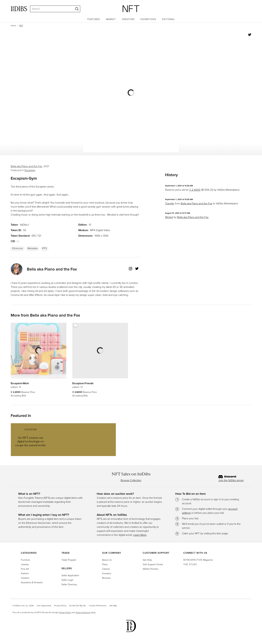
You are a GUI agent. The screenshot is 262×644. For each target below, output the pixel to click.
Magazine (198, 560)
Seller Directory (69, 584)
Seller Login (68, 580)
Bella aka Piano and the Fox (26, 166)
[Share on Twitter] (250, 35)
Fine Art (25, 569)
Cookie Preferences (98, 606)
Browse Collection (131, 480)
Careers (106, 569)
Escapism (30, 170)
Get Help (147, 560)
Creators (128, 19)
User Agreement (44, 606)
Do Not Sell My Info (78, 606)
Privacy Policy (60, 606)
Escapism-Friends (83, 383)
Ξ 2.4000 (195, 190)
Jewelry (25, 564)
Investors (107, 573)
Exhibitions (148, 19)
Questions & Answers (32, 582)
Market (111, 19)
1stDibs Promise (150, 569)
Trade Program (69, 560)
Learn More (140, 535)
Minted (169, 217)
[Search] (50, 9)
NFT (21, 26)
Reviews (106, 578)
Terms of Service (83, 612)
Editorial (168, 19)
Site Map (113, 606)
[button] (18, 241)
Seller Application (70, 575)
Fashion (25, 573)
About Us (107, 560)
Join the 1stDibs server (231, 480)
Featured (94, 19)
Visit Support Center (153, 564)
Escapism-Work (20, 383)
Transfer (170, 203)
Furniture (25, 560)
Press (105, 564)
